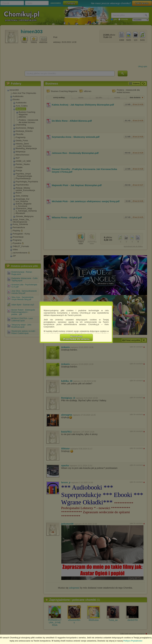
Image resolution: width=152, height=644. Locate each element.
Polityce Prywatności (133, 641)
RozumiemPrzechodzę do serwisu (76, 338)
